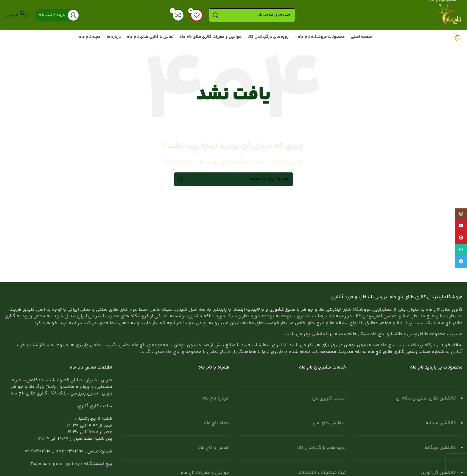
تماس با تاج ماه (214, 448)
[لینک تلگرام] (461, 262)
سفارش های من (329, 423)
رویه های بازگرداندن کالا (322, 448)
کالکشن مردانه (441, 423)
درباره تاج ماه (216, 398)
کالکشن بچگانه (440, 448)
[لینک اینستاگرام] (461, 214)
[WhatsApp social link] (461, 250)
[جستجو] (252, 15)
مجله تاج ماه (217, 423)
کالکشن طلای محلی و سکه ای (426, 398)
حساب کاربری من (329, 398)
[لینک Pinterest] (461, 238)
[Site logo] (449, 15)
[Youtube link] (461, 226)
